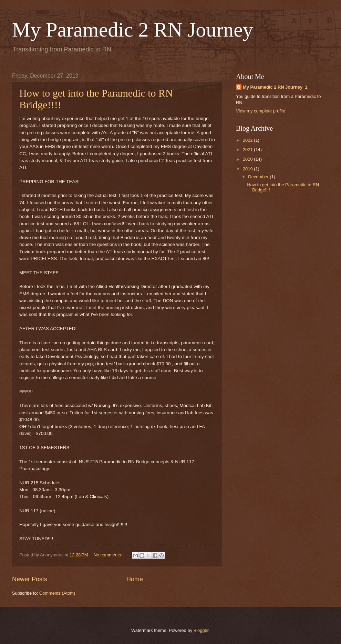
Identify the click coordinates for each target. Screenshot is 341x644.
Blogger (201, 630)
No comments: (109, 555)
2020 (248, 159)
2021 (248, 150)
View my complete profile (261, 111)
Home (135, 579)
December (259, 177)
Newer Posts (30, 579)
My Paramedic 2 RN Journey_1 (275, 87)
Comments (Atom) (57, 593)
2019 (248, 169)
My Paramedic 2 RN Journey (133, 30)
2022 (248, 140)
